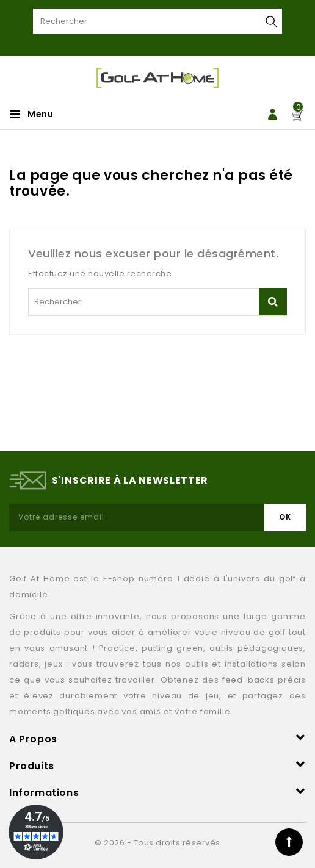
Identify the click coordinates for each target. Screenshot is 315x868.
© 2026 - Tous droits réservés (157, 843)
